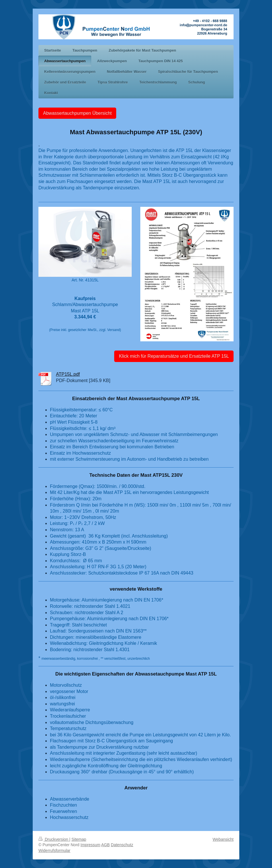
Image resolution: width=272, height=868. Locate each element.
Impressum (91, 845)
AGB (106, 845)
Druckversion (54, 839)
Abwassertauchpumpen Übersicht (77, 113)
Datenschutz (122, 845)
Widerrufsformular (54, 851)
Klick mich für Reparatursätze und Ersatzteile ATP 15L (174, 356)
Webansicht (223, 839)
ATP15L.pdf (68, 374)
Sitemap (79, 839)
